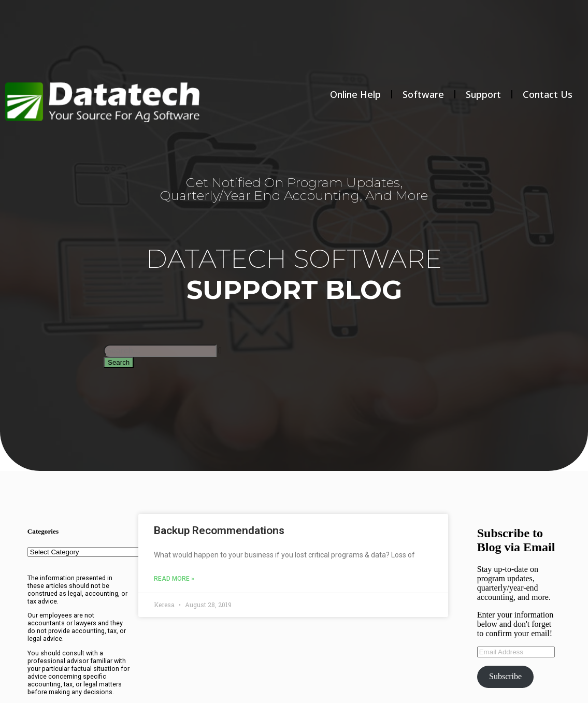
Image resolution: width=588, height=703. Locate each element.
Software (423, 94)
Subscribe (505, 676)
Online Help (355, 94)
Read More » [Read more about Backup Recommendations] (174, 579)
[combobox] (160, 351)
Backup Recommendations (219, 530)
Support (483, 94)
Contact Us (548, 94)
